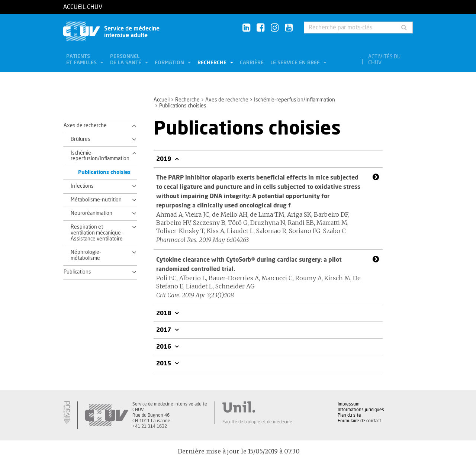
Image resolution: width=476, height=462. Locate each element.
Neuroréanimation (91, 213)
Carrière (252, 63)
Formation (170, 63)
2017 (164, 330)
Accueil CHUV (83, 7)
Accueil (162, 100)
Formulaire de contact (359, 421)
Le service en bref (296, 63)
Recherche (213, 63)
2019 (164, 159)
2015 (164, 364)
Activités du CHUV (384, 60)
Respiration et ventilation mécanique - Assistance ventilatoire (97, 233)
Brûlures (81, 139)
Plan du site (349, 415)
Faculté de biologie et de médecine (257, 422)
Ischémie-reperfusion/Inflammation (295, 100)
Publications (77, 272)
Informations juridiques (361, 410)
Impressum (349, 404)
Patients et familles (82, 60)
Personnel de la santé (126, 60)
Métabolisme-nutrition (96, 200)
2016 (164, 347)
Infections (82, 186)
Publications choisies (104, 172)
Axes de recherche (227, 100)
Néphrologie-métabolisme (86, 255)
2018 (164, 313)
